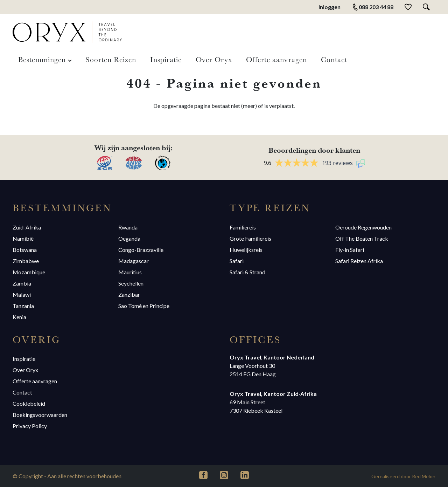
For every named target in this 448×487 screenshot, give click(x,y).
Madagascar (134, 261)
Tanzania (23, 306)
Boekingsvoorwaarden (40, 415)
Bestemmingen (42, 59)
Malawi (22, 294)
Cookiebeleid (29, 403)
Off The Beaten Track (362, 238)
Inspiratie (166, 59)
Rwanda (128, 227)
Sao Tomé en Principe (144, 306)
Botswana (25, 250)
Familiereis (243, 227)
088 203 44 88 (373, 7)
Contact (334, 59)
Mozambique (29, 272)
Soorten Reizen (111, 59)
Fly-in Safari (350, 250)
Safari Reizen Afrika (359, 261)
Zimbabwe (26, 261)
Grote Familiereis (250, 238)
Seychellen (131, 283)
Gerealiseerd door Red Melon (403, 476)
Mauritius (130, 272)
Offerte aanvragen (276, 59)
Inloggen (330, 7)
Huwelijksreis (246, 250)
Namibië (23, 238)
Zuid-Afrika (27, 227)
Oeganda (129, 238)
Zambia (22, 283)
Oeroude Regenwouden (363, 227)
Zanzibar (129, 294)
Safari (237, 261)
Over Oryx (214, 59)
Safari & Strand (247, 272)
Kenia (19, 317)
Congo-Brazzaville (141, 250)
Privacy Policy (30, 426)
